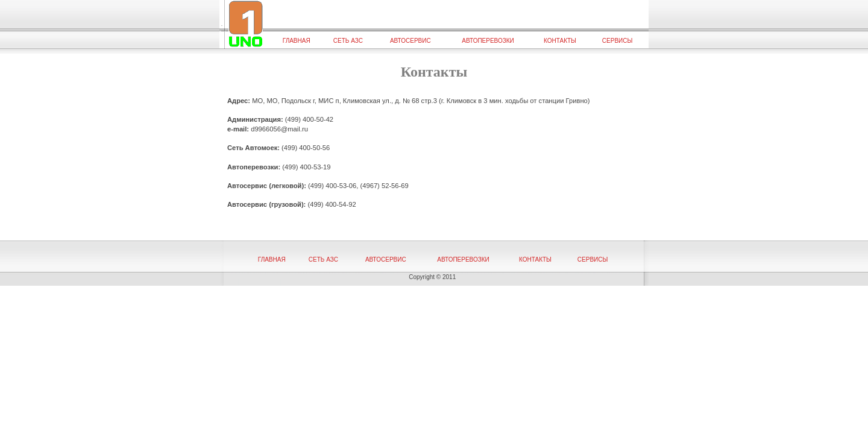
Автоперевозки (488, 41)
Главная (297, 41)
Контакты (560, 41)
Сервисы (618, 41)
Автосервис (410, 41)
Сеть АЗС (348, 41)
